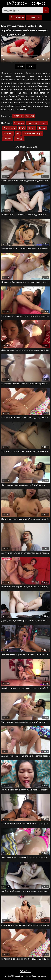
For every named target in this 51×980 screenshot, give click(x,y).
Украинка (8, 133)
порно (26, 4)
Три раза (8, 139)
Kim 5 (22, 128)
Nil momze (19, 123)
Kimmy (31, 128)
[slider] (20, 55)
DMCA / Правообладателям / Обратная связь (26, 976)
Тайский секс (26, 971)
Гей (18, 133)
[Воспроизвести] (4, 59)
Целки (44, 123)
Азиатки (30, 116)
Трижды (19, 139)
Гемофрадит (10, 128)
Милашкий (32, 123)
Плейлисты (17, 17)
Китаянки (18, 116)
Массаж (42, 128)
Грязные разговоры (32, 133)
